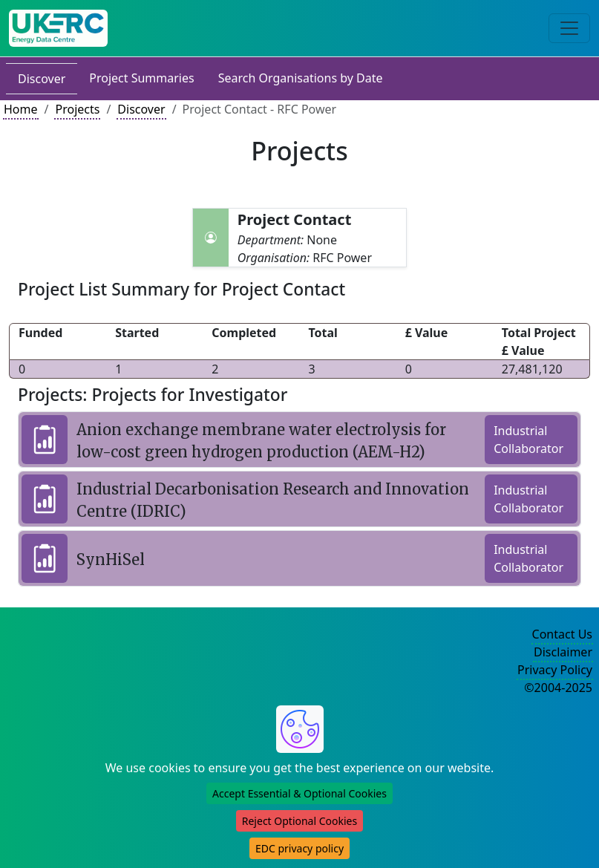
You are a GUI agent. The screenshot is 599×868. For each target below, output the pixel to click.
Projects (77, 109)
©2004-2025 (558, 688)
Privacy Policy (555, 670)
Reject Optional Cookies (299, 821)
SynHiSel (111, 559)
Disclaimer (563, 652)
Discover (42, 79)
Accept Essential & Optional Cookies (299, 793)
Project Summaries (141, 78)
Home (21, 109)
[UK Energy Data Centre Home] (58, 28)
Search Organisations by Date (301, 78)
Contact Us (562, 634)
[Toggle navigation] (569, 28)
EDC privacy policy (299, 848)
